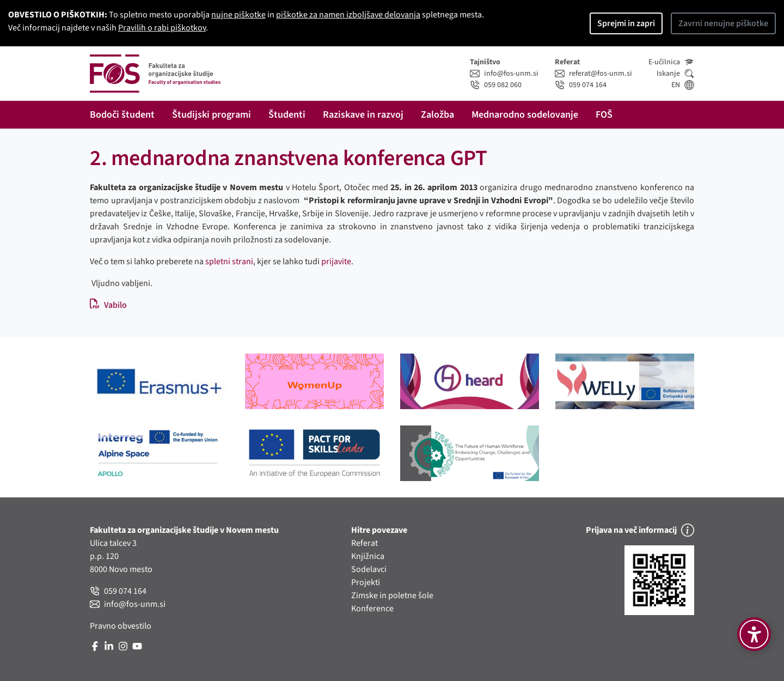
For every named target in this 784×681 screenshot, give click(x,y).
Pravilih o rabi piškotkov (162, 28)
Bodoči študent (122, 115)
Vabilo (108, 305)
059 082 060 (496, 85)
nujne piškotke (238, 15)
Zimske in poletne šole (392, 595)
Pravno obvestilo (121, 626)
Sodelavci (369, 569)
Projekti (366, 582)
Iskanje (675, 74)
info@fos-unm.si (504, 74)
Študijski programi (212, 115)
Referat (365, 543)
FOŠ (604, 115)
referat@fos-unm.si (593, 74)
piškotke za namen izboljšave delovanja (348, 15)
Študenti (287, 115)
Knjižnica (368, 556)
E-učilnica (671, 62)
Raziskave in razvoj (363, 115)
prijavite (336, 262)
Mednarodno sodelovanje (525, 115)
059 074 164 (581, 85)
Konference (372, 609)
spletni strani (229, 262)
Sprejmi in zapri (626, 23)
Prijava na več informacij (640, 530)
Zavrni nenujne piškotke (723, 23)
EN (683, 85)
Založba (437, 115)
